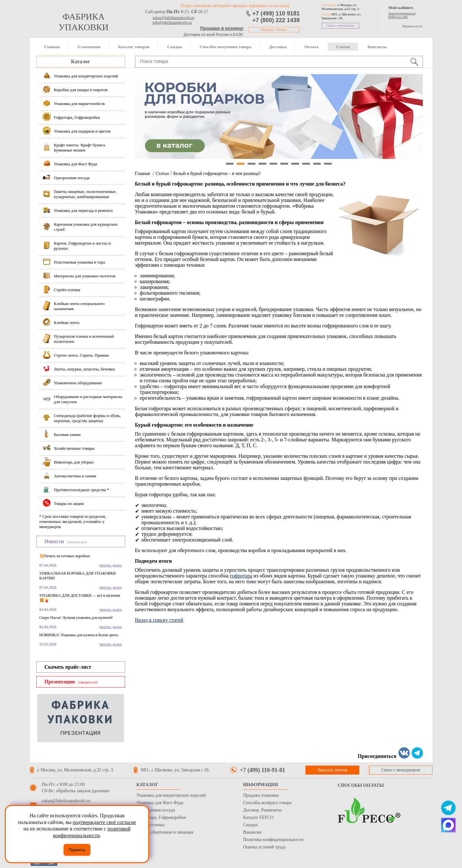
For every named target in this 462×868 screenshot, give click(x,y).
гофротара (241, 576)
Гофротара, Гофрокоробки (161, 817)
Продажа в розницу (222, 28)
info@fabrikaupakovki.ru (172, 22)
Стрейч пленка (150, 825)
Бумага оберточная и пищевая (165, 832)
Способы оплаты (361, 785)
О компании (89, 47)
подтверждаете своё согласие (104, 822)
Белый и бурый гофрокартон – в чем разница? (217, 174)
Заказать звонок (274, 30)
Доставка (278, 47)
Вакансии (252, 832)
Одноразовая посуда (156, 810)
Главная (52, 47)
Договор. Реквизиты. (263, 810)
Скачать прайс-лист (68, 667)
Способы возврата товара (267, 803)
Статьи (343, 47)
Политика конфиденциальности (274, 840)
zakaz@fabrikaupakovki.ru (174, 18)
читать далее (110, 565)
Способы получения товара (225, 47)
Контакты (377, 47)
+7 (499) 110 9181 (276, 13)
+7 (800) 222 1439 (276, 20)
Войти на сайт (398, 17)
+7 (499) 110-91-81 (263, 770)
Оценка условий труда (264, 847)
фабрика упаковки (83, 22)
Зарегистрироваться (402, 13)
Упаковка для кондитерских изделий (171, 795)
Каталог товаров (134, 47)
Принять (77, 850)
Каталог (80, 61)
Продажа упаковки (261, 795)
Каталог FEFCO (258, 817)
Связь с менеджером (341, 26)
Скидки (175, 47)
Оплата (311, 47)
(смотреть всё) (77, 542)
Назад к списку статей (159, 620)
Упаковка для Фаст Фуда (160, 803)
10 (328, 164)
